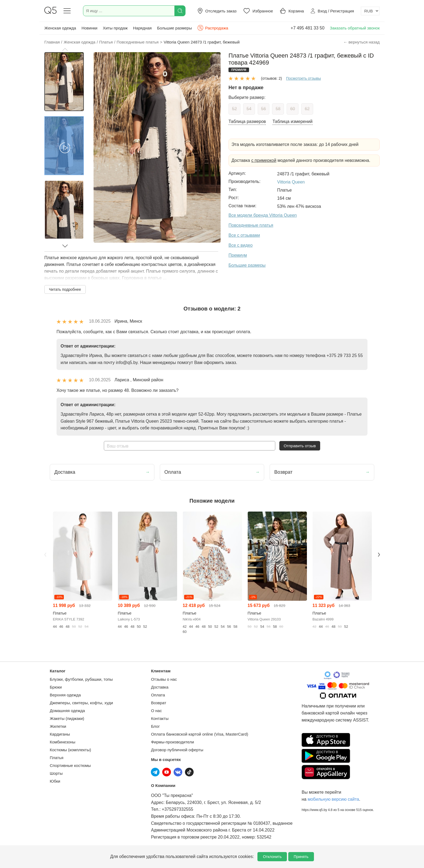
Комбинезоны (63, 742)
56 (264, 109)
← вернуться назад (362, 42)
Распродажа (213, 28)
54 (249, 109)
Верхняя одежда (65, 695)
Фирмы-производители (172, 742)
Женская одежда (60, 28)
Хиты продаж (115, 28)
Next (379, 555)
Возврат (158, 703)
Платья (57, 758)
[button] (65, 49)
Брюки (56, 687)
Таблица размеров (247, 121)
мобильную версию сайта (333, 799)
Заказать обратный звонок (355, 28)
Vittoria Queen (291, 182)
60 (293, 109)
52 (234, 109)
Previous (45, 555)
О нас (156, 711)
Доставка (160, 687)
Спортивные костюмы (70, 765)
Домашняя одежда (67, 711)
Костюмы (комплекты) (70, 750)
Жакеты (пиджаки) (67, 718)
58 (278, 109)
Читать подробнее (65, 289)
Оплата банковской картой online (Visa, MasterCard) (199, 734)
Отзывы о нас (164, 679)
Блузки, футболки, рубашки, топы (81, 679)
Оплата (158, 695)
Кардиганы (60, 734)
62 (307, 109)
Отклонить (272, 857)
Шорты (56, 773)
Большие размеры (175, 28)
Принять (301, 857)
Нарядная (142, 28)
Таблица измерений (293, 121)
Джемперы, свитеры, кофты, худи (81, 703)
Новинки (89, 28)
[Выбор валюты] (370, 11)
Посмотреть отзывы (304, 78)
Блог (155, 726)
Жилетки (58, 726)
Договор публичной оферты (177, 750)
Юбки (55, 781)
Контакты (160, 718)
